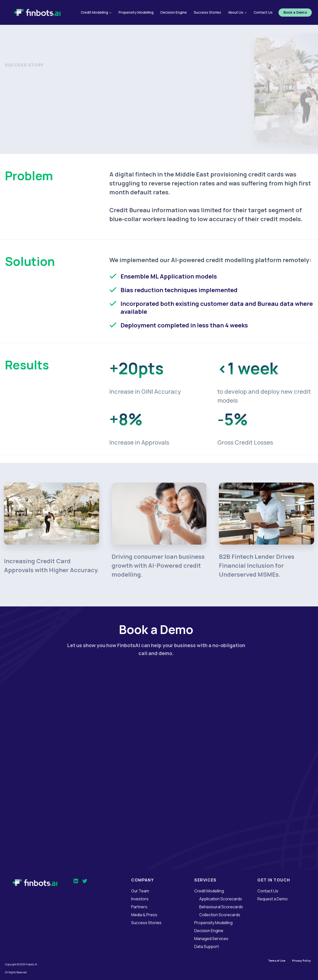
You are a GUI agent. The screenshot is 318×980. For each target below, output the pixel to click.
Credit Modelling (209, 891)
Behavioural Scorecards (221, 907)
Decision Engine (174, 12)
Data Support (207, 946)
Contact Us (263, 12)
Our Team (140, 891)
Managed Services (211, 939)
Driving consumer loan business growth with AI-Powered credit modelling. (158, 565)
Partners (139, 907)
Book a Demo (295, 12)
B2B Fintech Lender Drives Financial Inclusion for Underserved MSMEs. (257, 565)
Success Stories (207, 12)
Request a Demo (273, 899)
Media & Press (144, 915)
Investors (140, 899)
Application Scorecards (221, 899)
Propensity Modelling (136, 12)
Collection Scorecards (220, 915)
